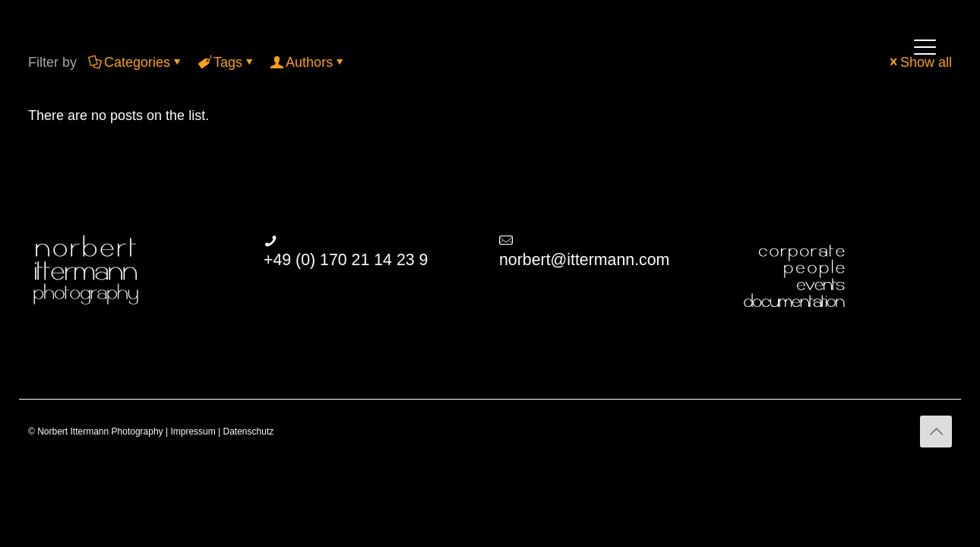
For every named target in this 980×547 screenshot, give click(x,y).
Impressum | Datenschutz (222, 432)
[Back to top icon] (936, 432)
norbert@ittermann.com (584, 260)
